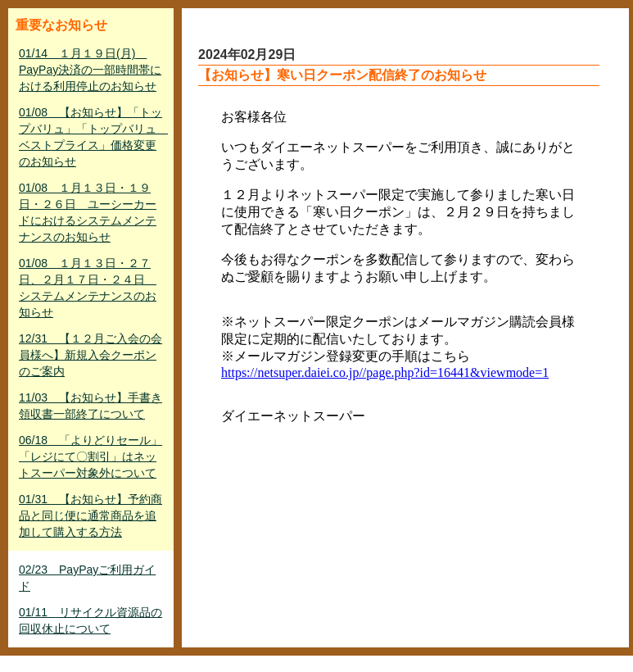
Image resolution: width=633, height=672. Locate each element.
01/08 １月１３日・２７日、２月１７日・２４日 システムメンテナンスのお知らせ (88, 288)
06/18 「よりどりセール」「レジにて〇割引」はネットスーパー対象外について (90, 456)
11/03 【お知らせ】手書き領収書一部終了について (90, 406)
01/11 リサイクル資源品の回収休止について (90, 620)
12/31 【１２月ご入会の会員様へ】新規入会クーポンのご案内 (90, 355)
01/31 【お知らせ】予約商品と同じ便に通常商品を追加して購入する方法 (90, 515)
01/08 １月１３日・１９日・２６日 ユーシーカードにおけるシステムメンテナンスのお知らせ (88, 212)
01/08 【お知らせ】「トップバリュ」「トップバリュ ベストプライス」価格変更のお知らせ (93, 137)
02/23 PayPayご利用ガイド (87, 578)
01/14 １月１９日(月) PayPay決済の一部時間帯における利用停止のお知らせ (90, 70)
